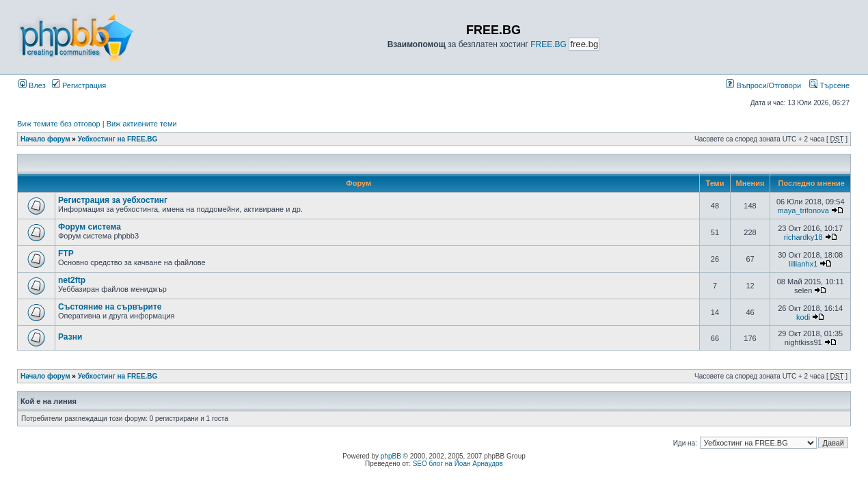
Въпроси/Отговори (763, 85)
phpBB (391, 456)
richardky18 (803, 237)
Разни (70, 337)
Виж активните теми (142, 124)
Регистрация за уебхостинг (113, 200)
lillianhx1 (803, 264)
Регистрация (79, 85)
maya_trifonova (803, 210)
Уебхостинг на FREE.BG (118, 139)
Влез (32, 85)
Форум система (90, 227)
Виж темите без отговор (59, 124)
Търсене (829, 85)
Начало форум (45, 139)
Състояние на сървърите (110, 307)
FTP (66, 254)
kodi (803, 317)
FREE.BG (548, 44)
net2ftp (72, 280)
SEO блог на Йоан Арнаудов (458, 464)
